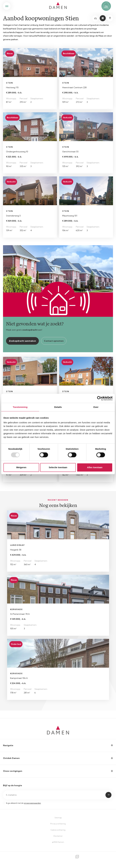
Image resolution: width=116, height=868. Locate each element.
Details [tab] (58, 407)
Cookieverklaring (58, 830)
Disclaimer (58, 836)
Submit (108, 795)
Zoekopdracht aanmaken (22, 341)
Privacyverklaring (58, 824)
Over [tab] (96, 407)
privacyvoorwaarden (32, 803)
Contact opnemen (54, 341)
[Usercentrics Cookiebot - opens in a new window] (99, 398)
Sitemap (58, 818)
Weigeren (21, 467)
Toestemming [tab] (20, 407)
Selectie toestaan (58, 467)
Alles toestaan (95, 467)
